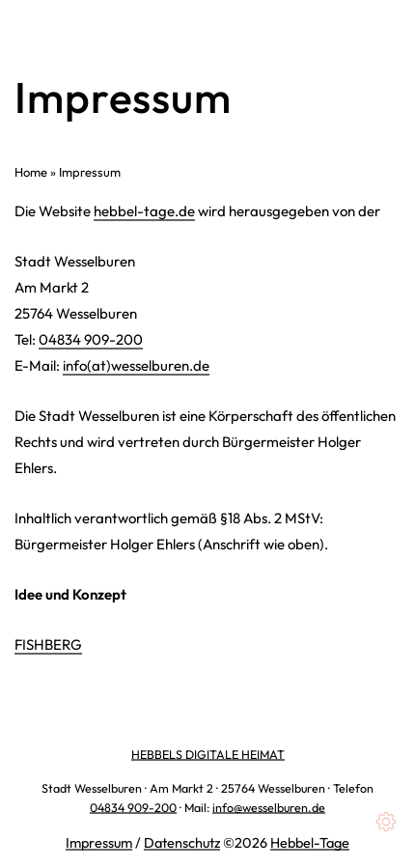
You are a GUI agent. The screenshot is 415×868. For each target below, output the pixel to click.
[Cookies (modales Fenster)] (386, 822)
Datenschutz (182, 842)
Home (31, 172)
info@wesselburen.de (269, 807)
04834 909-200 (91, 339)
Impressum (99, 842)
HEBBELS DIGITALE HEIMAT (208, 754)
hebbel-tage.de (144, 211)
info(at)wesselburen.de (136, 365)
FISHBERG (48, 644)
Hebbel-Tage (310, 842)
